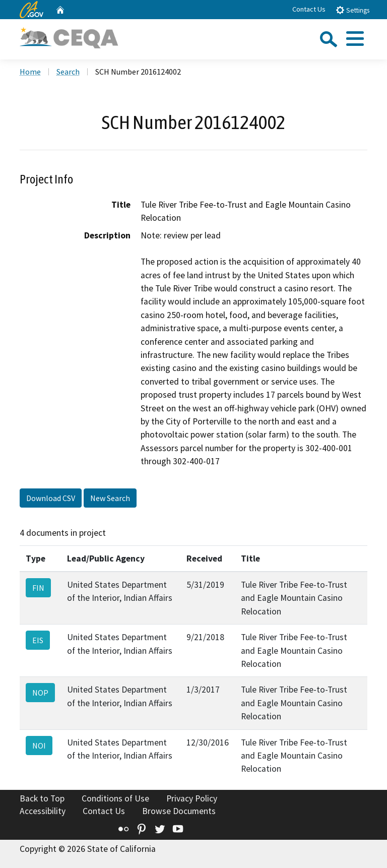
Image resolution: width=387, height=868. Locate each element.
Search (68, 72)
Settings (352, 10)
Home (30, 72)
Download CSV (51, 498)
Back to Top (42, 798)
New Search (110, 498)
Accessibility (43, 811)
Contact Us (309, 9)
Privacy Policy (192, 798)
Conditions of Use (115, 798)
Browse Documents (179, 811)
